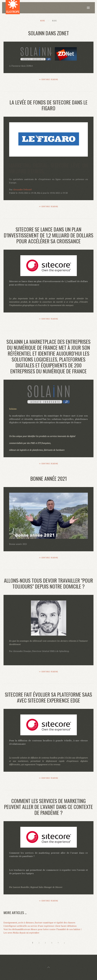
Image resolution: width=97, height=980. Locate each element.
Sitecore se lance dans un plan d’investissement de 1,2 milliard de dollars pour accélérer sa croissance (49, 235)
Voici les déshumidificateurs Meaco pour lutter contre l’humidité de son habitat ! (43, 929)
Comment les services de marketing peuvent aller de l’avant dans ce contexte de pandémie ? (48, 807)
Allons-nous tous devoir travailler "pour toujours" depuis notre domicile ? (48, 583)
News (43, 21)
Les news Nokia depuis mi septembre (21, 933)
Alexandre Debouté (22, 189)
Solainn (13, 409)
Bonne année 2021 (49, 478)
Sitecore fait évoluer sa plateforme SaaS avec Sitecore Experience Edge (48, 697)
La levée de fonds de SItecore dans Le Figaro (49, 105)
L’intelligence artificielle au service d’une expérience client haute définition (40, 926)
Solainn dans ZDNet (49, 33)
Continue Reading (50, 79)
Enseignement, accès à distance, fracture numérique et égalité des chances (39, 923)
